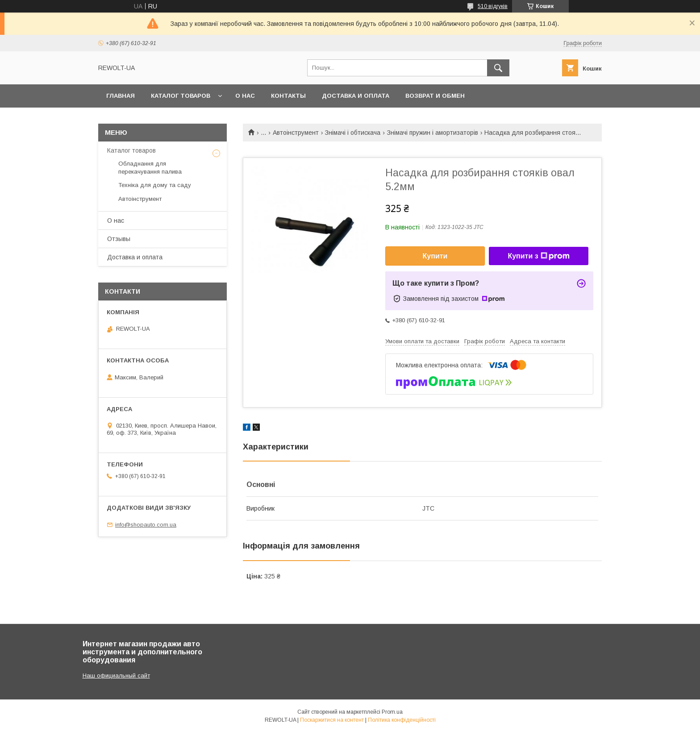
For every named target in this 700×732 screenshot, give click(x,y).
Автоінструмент (296, 133)
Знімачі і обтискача (353, 133)
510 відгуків (493, 6)
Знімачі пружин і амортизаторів (433, 133)
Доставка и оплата (356, 96)
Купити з (538, 256)
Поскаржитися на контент (332, 720)
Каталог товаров (181, 96)
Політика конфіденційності (402, 720)
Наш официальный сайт (116, 676)
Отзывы (119, 239)
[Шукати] (498, 68)
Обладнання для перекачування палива (150, 168)
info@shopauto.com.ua (146, 525)
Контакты (288, 96)
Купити (435, 256)
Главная (121, 96)
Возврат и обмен (435, 96)
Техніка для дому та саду (155, 185)
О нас (245, 96)
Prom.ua (392, 712)
